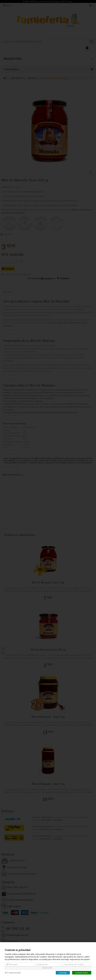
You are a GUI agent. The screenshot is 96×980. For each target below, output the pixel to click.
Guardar (63, 973)
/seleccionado (13, 973)
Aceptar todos (82, 973)
